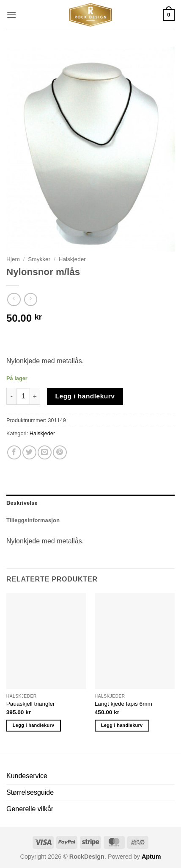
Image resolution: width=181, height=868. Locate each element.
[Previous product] (31, 299)
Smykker (39, 259)
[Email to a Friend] (45, 452)
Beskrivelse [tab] (22, 503)
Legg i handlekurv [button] (34, 725)
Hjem (13, 259)
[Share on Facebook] (14, 452)
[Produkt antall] (23, 396)
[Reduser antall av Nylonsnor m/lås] (11, 396)
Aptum (151, 857)
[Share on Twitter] (29, 452)
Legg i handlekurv (85, 396)
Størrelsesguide (30, 792)
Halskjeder (72, 259)
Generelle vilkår (30, 809)
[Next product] (14, 299)
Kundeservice (27, 776)
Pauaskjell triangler (31, 704)
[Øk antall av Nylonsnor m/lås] (35, 396)
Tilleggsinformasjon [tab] (33, 520)
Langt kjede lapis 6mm (123, 704)
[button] (11, 15)
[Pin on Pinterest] (60, 452)
